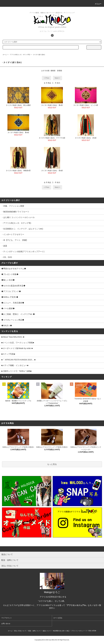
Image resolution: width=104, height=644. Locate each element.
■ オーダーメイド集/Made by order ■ (17, 348)
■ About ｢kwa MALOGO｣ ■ (13, 337)
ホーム (5, 55)
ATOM (94, 631)
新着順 (60, 71)
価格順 (53, 71)
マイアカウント (7, 618)
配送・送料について (35, 631)
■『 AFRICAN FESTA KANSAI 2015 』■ (18, 360)
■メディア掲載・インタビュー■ (15, 365)
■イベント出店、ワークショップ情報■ (18, 343)
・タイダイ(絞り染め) (38, 55)
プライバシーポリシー (78, 631)
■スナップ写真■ (8, 354)
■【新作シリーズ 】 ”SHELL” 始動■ (16, 371)
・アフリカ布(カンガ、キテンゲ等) (19, 55)
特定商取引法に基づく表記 (61, 631)
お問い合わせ (6, 624)
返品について (47, 631)
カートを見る (58, 618)
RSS (90, 631)
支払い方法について (20, 631)
